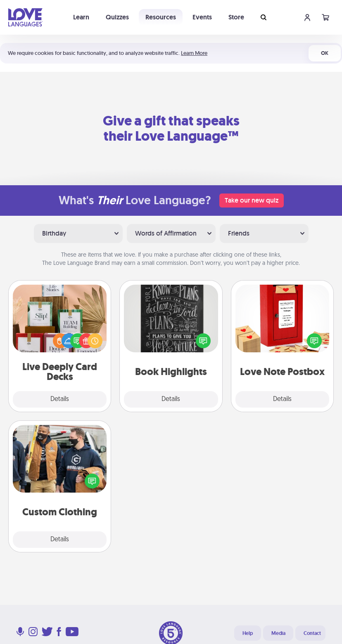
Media (278, 633)
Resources (161, 17)
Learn (81, 17)
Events (202, 17)
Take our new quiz (252, 200)
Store (236, 17)
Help (248, 633)
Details (60, 399)
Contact (312, 633)
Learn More (194, 53)
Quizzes (117, 17)
